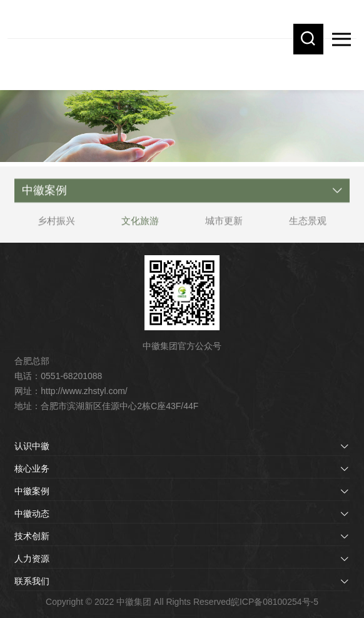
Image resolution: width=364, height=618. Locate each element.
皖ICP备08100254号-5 (275, 602)
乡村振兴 (56, 224)
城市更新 (224, 224)
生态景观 (308, 224)
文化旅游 (140, 224)
